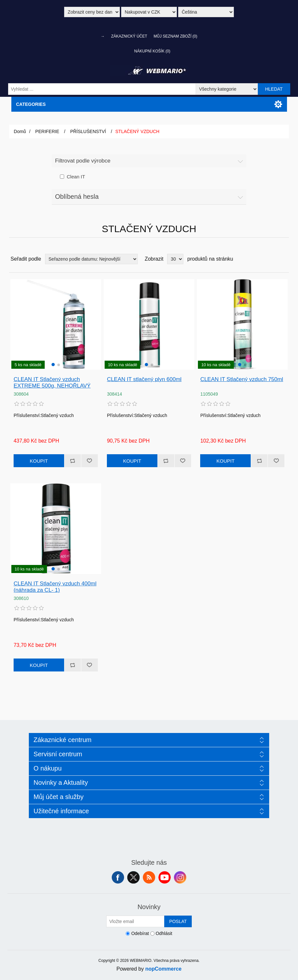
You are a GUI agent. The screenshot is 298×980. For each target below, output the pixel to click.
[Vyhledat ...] (102, 89)
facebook (118, 877)
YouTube (165, 877)
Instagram (180, 877)
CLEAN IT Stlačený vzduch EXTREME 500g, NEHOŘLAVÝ (52, 383)
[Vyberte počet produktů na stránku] (175, 259)
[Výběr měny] (149, 12)
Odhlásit (164, 933)
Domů (20, 131)
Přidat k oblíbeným (89, 461)
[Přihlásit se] (135, 921)
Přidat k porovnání (73, 461)
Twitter (133, 877)
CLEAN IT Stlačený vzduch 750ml (242, 379)
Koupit (39, 461)
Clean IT (76, 177)
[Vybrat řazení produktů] (91, 259)
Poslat (178, 921)
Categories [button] (31, 104)
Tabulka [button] (272, 259)
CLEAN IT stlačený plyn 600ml (144, 379)
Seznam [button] (283, 259)
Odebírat (140, 933)
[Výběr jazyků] (206, 12)
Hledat (274, 89)
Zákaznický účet (129, 36)
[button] (53, 365)
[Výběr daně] (92, 12)
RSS (149, 877)
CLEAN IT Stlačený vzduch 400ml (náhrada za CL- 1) (55, 587)
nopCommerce (163, 969)
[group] (56, 324)
